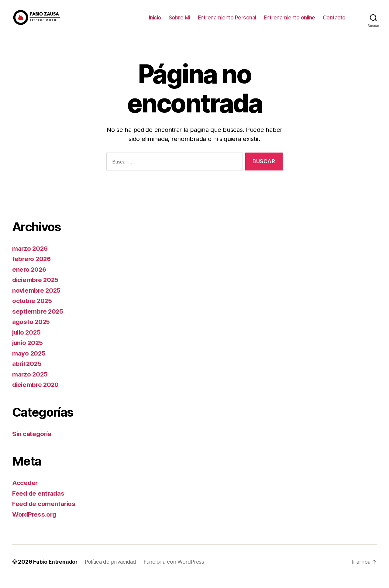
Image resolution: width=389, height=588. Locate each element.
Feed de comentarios (44, 513)
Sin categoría (32, 443)
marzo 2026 (30, 258)
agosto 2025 (31, 331)
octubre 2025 (33, 310)
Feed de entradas (39, 502)
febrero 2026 (32, 268)
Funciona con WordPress (176, 571)
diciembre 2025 (36, 289)
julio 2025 (27, 341)
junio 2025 (28, 352)
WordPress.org (35, 523)
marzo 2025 (30, 383)
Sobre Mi (179, 22)
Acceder (25, 492)
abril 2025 (28, 373)
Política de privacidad (112, 571)
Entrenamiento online (289, 22)
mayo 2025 (29, 362)
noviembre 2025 (37, 299)
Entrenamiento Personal (227, 22)
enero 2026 (30, 279)
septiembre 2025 (38, 320)
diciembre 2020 (36, 394)
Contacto (334, 22)
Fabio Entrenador (56, 571)
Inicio (155, 22)
